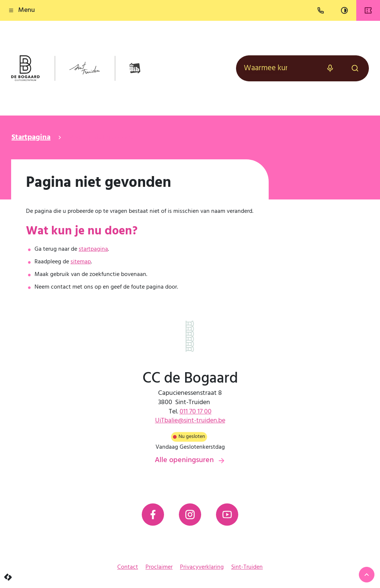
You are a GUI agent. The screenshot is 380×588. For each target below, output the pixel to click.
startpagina (93, 249)
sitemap (81, 262)
